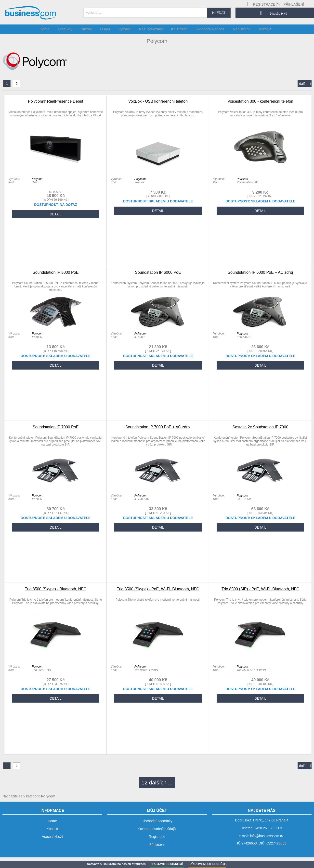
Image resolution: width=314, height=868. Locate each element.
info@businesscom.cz (267, 836)
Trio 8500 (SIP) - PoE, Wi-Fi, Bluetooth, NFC (260, 589)
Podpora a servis (208, 29)
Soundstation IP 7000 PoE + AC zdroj (158, 427)
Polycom (38, 179)
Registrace (238, 29)
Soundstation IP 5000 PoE (56, 272)
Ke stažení (179, 29)
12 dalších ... (157, 783)
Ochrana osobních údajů (157, 829)
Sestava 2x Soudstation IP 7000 (260, 427)
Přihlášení (157, 844)
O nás (109, 29)
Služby (92, 29)
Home (53, 29)
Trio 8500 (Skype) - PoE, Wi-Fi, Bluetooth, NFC (158, 589)
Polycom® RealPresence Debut (56, 101)
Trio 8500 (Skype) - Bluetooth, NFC (56, 589)
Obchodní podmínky (157, 821)
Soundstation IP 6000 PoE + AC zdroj (260, 272)
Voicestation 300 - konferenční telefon (260, 101)
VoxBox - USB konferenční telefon (158, 101)
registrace (260, 4)
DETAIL (56, 214)
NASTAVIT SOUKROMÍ (167, 864)
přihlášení (290, 4)
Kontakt (260, 29)
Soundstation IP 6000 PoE (158, 272)
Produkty (72, 29)
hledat (219, 13)
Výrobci (127, 29)
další (305, 84)
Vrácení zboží (52, 837)
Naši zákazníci (152, 29)
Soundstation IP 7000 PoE (56, 427)
